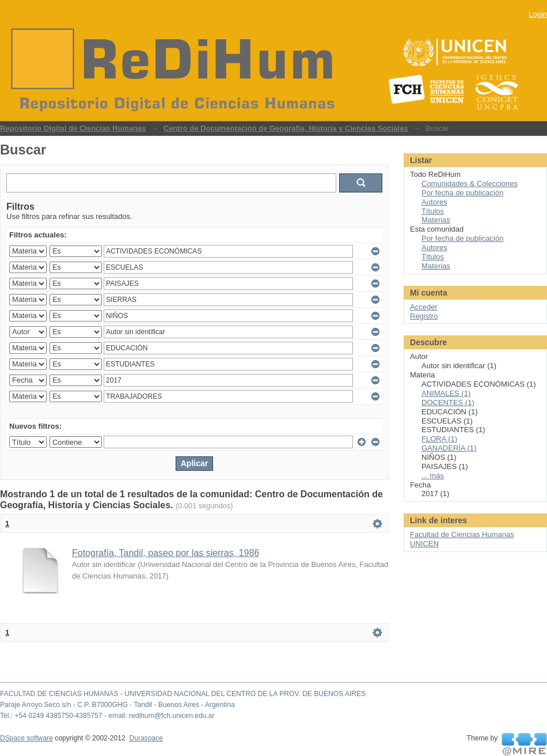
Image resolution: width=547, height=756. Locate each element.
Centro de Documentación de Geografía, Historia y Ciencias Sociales (286, 128)
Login (538, 14)
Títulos (433, 211)
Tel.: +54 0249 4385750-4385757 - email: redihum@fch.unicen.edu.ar (107, 716)
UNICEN (424, 544)
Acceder (424, 307)
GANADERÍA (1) (449, 448)
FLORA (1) (439, 439)
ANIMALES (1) (446, 393)
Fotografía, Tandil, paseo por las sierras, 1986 (166, 553)
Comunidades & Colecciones (470, 184)
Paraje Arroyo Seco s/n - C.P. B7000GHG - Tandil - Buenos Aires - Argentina (117, 705)
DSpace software (26, 738)
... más (433, 476)
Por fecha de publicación (462, 193)
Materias (436, 220)
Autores (434, 202)
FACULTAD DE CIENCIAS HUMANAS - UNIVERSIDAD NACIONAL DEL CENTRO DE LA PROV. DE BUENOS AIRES (183, 694)
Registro (424, 316)
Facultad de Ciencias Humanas (462, 534)
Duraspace (146, 738)
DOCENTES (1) (448, 402)
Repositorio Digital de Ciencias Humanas (73, 128)
